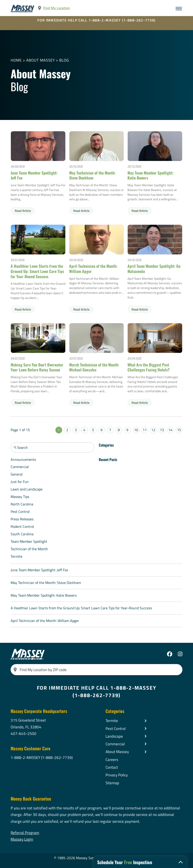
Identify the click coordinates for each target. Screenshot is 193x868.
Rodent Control (22, 526)
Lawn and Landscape (27, 489)
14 (170, 430)
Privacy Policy (117, 775)
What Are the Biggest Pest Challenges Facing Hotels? (148, 367)
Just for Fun (20, 482)
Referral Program (25, 833)
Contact (112, 767)
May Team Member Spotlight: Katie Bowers (151, 175)
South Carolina (22, 534)
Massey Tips (20, 497)
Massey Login (22, 839)
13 (162, 430)
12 (153, 430)
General (17, 474)
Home (16, 60)
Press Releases (22, 519)
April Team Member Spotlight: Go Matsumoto (154, 269)
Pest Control (20, 512)
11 (145, 430)
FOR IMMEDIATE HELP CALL (96, 20)
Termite (16, 556)
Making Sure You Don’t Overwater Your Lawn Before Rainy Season (37, 367)
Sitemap (112, 783)
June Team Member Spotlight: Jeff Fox (34, 175)
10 (136, 430)
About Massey (41, 60)
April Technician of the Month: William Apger (93, 269)
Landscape (114, 736)
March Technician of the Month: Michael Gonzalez (94, 367)
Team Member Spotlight (29, 541)
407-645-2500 (24, 733)
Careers (112, 759)
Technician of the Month (29, 549)
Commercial (20, 467)
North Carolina (22, 504)
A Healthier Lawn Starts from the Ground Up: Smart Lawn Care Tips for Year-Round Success (37, 271)
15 (179, 430)
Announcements (23, 459)
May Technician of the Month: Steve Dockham (92, 175)
